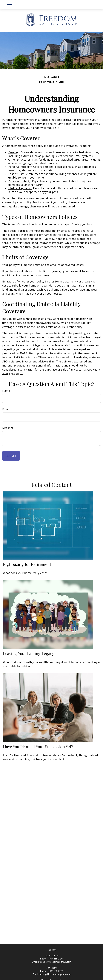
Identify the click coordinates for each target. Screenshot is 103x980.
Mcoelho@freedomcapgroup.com (55, 962)
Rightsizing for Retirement (27, 564)
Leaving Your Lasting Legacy (29, 653)
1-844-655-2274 (55, 959)
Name (6, 391)
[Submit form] (11, 456)
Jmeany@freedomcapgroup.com (55, 974)
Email (6, 409)
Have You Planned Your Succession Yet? (38, 746)
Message (8, 428)
